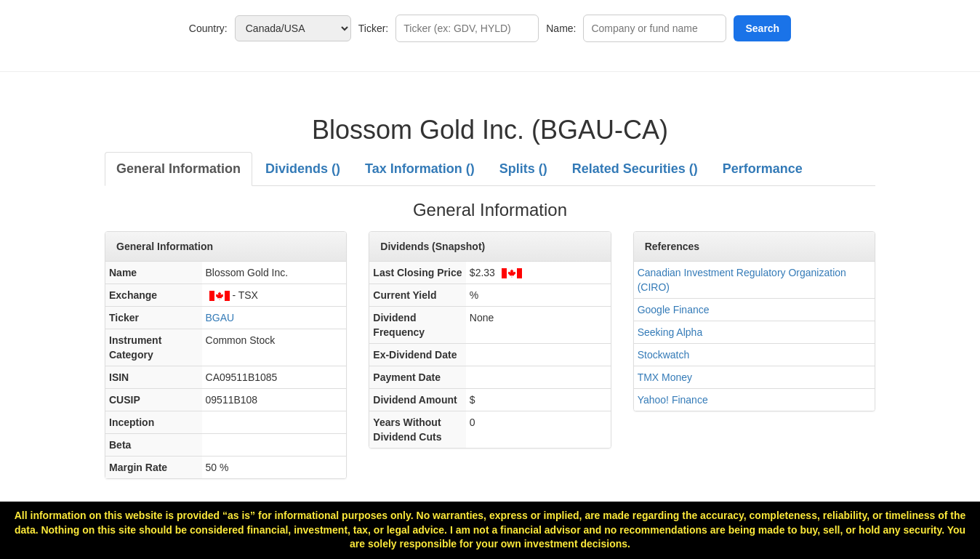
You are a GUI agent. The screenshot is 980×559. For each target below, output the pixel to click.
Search (762, 28)
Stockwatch (664, 355)
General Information (178, 169)
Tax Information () (420, 169)
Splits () (523, 169)
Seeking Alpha (670, 332)
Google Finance (674, 310)
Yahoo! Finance (673, 400)
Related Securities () (635, 169)
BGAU (220, 318)
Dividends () (303, 169)
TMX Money (665, 377)
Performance (763, 169)
